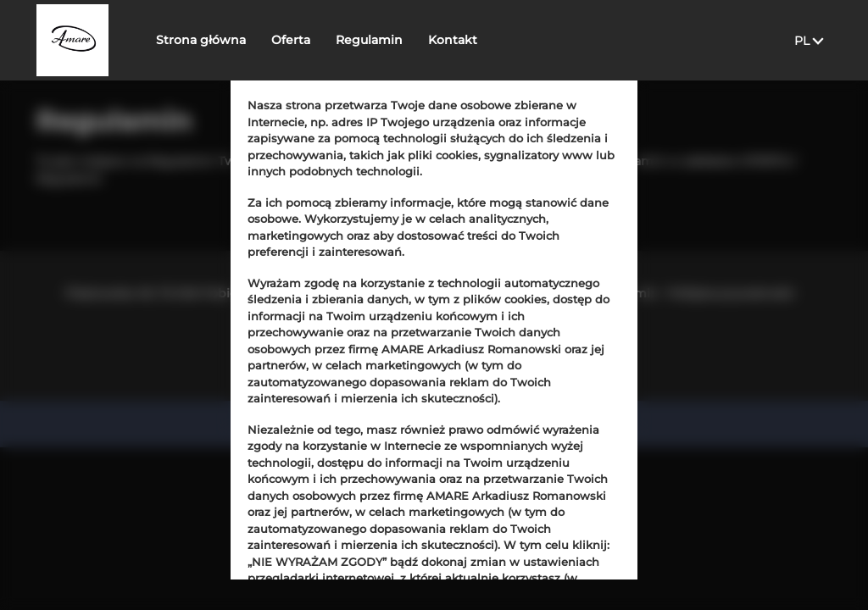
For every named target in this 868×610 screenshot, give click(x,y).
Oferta (308, 40)
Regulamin (386, 40)
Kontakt (470, 40)
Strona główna (218, 40)
